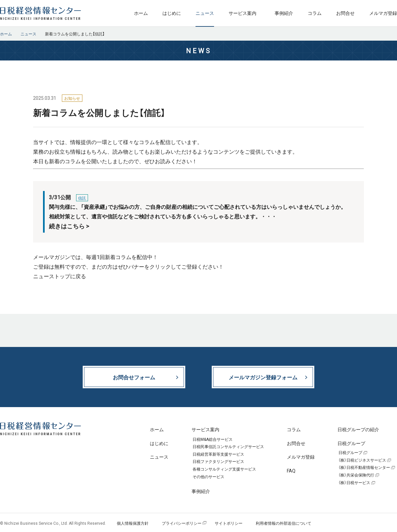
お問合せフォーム (134, 377)
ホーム (141, 13)
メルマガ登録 (383, 13)
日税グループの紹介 (358, 429)
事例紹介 (284, 13)
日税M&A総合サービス (213, 439)
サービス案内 (243, 13)
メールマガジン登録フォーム (263, 377)
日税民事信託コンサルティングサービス (228, 447)
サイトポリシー (229, 523)
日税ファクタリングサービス (218, 462)
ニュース (205, 13)
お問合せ (345, 13)
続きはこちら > (69, 226)
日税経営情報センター (41, 13)
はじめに (172, 13)
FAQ (291, 471)
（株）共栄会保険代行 (356, 475)
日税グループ (350, 453)
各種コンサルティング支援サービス (224, 469)
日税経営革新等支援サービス (218, 454)
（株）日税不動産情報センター (364, 468)
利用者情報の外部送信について (284, 523)
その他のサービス (208, 477)
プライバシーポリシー (182, 523)
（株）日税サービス (354, 483)
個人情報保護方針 (133, 523)
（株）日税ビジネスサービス (362, 460)
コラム (315, 13)
